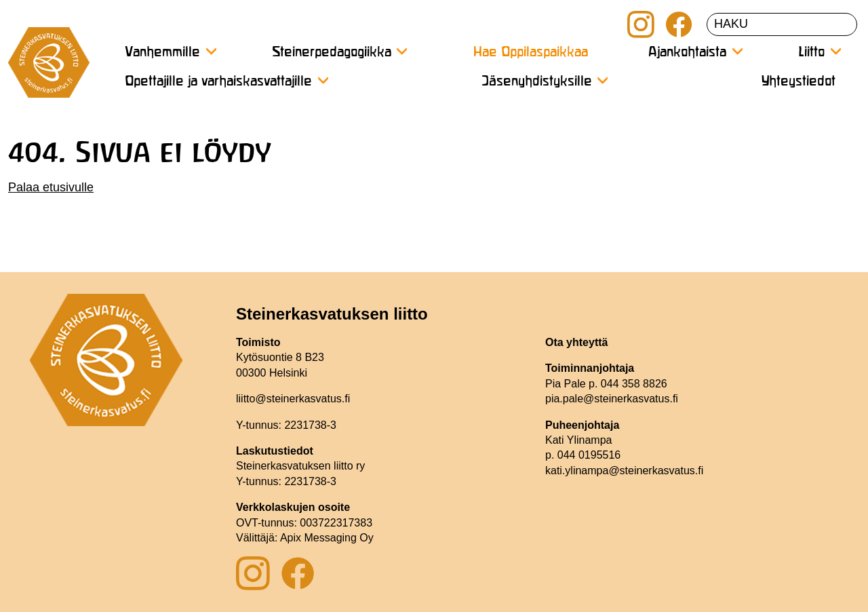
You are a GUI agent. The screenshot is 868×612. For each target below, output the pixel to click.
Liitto (811, 53)
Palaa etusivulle (51, 187)
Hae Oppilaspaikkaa (531, 53)
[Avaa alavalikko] (211, 51)
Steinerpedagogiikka (332, 53)
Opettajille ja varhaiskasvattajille (218, 82)
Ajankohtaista (687, 53)
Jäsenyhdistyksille (537, 82)
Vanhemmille (162, 53)
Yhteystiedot (798, 82)
